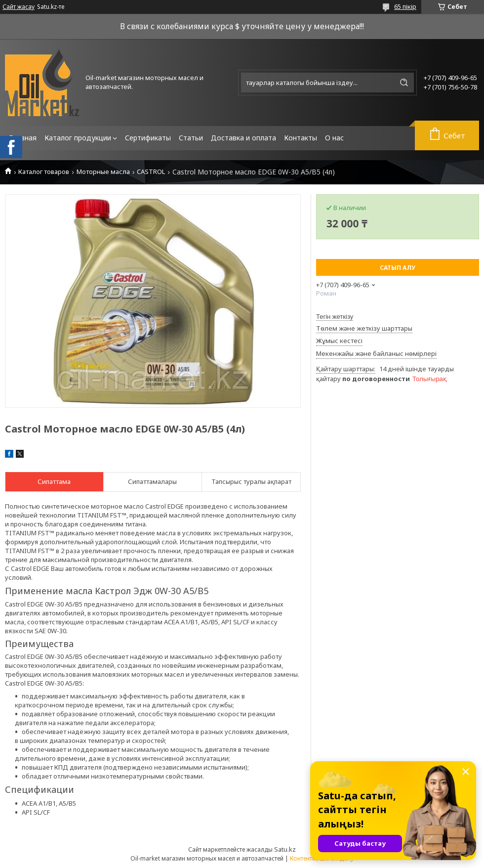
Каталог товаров (44, 172)
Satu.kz (285, 849)
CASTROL (151, 172)
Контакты (301, 138)
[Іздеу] (404, 83)
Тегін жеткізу (335, 317)
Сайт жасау (19, 7)
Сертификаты (148, 138)
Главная (23, 138)
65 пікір (405, 6)
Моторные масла (103, 172)
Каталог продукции (78, 138)
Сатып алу (398, 268)
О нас (334, 138)
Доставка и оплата (243, 138)
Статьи (191, 138)
